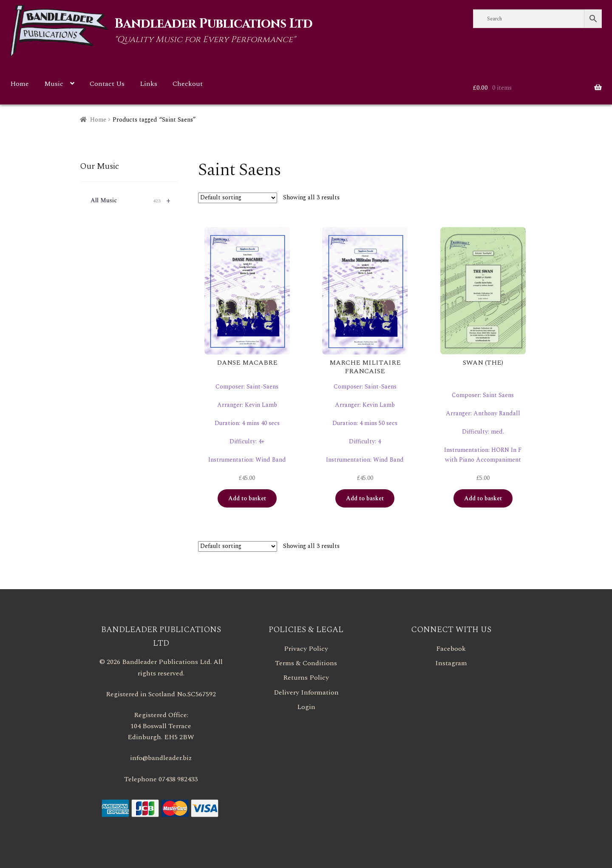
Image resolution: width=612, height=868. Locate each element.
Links (149, 84)
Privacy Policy (306, 649)
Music (54, 84)
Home (20, 84)
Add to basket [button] (247, 498)
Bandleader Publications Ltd (213, 24)
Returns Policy (306, 678)
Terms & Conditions (306, 663)
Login (306, 707)
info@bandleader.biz (161, 758)
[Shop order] (238, 198)
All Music (134, 201)
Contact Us (107, 84)
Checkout (188, 84)
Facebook (451, 649)
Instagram (451, 663)
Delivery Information (306, 692)
